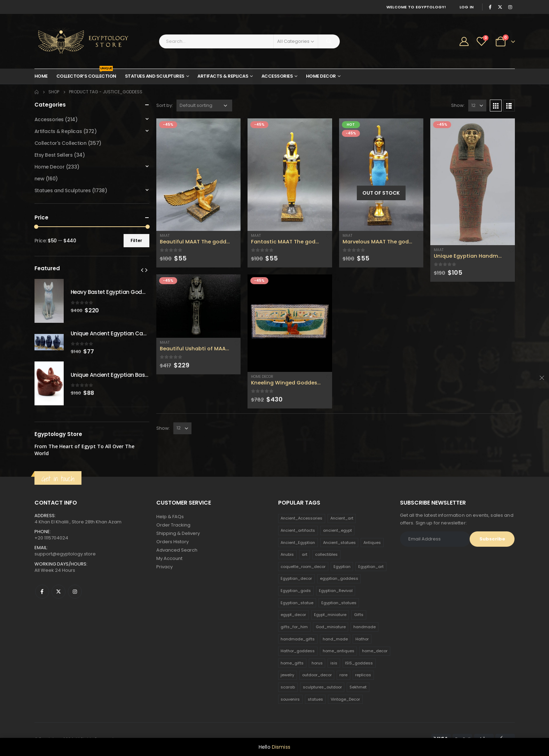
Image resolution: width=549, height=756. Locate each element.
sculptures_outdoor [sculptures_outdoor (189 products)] (322, 687)
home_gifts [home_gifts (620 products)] (292, 663)
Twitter (58, 592)
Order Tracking (173, 525)
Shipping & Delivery (178, 533)
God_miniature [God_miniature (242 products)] (331, 627)
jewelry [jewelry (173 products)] (287, 675)
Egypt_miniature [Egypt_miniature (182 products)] (330, 615)
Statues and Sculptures (155, 76)
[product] (199, 175)
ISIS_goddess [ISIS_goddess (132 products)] (359, 663)
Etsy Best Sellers (54, 155)
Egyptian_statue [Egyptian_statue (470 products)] (297, 603)
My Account (169, 558)
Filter (136, 240)
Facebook (42, 592)
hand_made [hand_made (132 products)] (335, 639)
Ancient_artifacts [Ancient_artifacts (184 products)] (298, 530)
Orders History (172, 542)
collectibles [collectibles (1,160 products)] (326, 554)
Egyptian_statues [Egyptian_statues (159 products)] (339, 603)
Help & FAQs (170, 517)
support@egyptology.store (65, 554)
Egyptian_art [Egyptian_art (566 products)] (371, 567)
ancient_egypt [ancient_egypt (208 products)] (338, 530)
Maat (165, 236)
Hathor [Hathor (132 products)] (362, 639)
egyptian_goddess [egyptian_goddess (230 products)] (339, 578)
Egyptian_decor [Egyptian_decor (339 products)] (296, 578)
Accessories (277, 76)
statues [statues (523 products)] (315, 699)
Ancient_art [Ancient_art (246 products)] (342, 518)
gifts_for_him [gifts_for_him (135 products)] (294, 627)
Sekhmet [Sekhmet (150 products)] (358, 687)
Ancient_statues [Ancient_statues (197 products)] (339, 543)
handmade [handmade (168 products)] (364, 627)
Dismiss (281, 747)
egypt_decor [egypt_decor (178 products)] (293, 615)
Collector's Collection (61, 143)
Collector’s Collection (86, 74)
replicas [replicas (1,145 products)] (363, 675)
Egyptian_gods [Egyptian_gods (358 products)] (296, 591)
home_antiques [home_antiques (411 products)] (339, 651)
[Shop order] (204, 106)
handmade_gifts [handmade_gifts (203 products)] (298, 639)
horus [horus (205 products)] (317, 663)
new (40, 179)
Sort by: (165, 105)
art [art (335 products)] (305, 554)
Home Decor (321, 76)
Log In (467, 7)
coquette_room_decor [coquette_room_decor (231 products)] (303, 567)
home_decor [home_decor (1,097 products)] (375, 651)
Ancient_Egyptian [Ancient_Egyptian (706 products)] (298, 543)
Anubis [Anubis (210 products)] (287, 554)
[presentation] (142, 270)
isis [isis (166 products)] (334, 663)
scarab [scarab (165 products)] (288, 687)
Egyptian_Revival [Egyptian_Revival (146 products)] (336, 591)
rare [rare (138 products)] (343, 675)
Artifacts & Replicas (223, 76)
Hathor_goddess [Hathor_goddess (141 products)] (298, 651)
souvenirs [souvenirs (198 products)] (290, 699)
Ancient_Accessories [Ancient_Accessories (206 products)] (301, 518)
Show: (458, 105)
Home (41, 76)
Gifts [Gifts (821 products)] (359, 615)
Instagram (75, 592)
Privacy (164, 567)
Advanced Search (177, 550)
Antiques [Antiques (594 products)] (372, 543)
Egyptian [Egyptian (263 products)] (342, 567)
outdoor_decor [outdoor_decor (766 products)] (317, 675)
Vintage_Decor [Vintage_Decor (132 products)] (345, 699)
